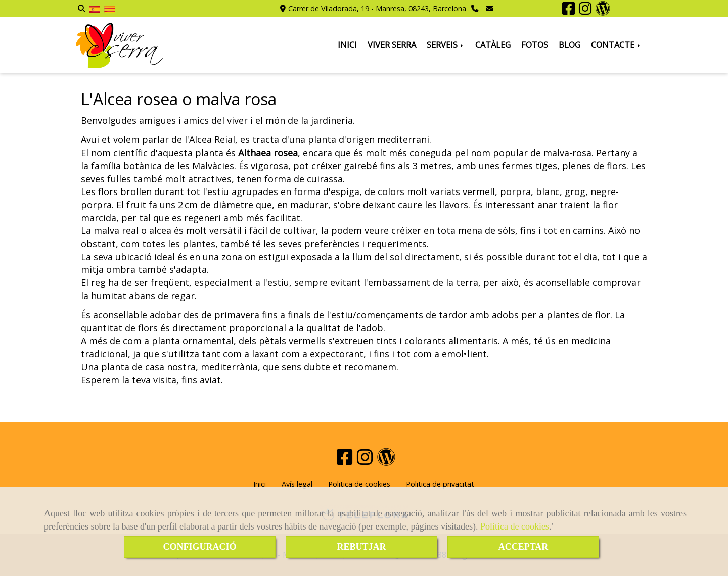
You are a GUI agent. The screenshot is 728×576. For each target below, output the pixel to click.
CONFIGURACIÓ (199, 547)
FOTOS (535, 45)
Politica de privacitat (440, 484)
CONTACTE (616, 45)
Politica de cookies (359, 484)
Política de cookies (515, 526)
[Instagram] (585, 11)
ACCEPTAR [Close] (524, 547)
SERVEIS (446, 45)
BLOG (570, 45)
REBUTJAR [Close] (361, 547)
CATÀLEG (493, 45)
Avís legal (297, 484)
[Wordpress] (603, 11)
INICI (347, 45)
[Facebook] (568, 11)
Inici (260, 484)
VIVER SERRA (392, 45)
